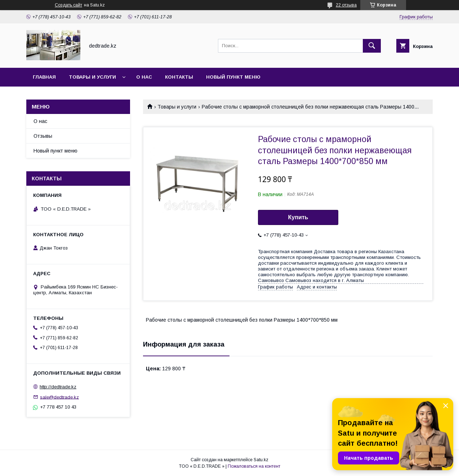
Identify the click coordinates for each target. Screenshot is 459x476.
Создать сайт (68, 5)
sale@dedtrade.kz (59, 397)
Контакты (179, 77)
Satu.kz (261, 460)
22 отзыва (346, 5)
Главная (44, 77)
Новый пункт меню (233, 77)
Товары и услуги (92, 77)
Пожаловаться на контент (254, 466)
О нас (144, 77)
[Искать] (372, 46)
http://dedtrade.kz (58, 387)
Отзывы (43, 136)
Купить (298, 217)
